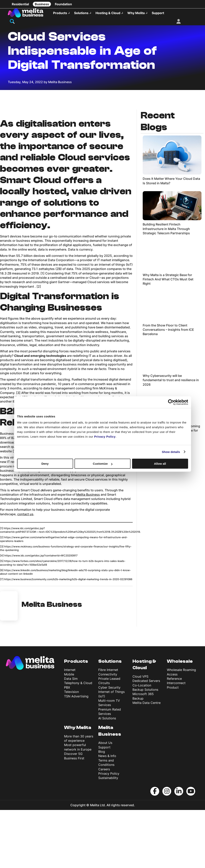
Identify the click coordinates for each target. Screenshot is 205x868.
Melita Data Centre (147, 761)
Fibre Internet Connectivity (108, 730)
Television (71, 750)
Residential (20, 4)
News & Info (107, 814)
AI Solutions (107, 776)
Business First (74, 816)
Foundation (63, 4)
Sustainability (108, 836)
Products (60, 13)
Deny (45, 464)
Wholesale (180, 719)
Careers (104, 827)
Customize (103, 464)
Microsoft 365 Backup (143, 754)
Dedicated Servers (146, 739)
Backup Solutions (145, 748)
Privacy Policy (109, 832)
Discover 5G (73, 812)
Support (158, 13)
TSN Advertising (76, 754)
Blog (102, 810)
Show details (171, 452)
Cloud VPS (140, 734)
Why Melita (136, 13)
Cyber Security (109, 745)
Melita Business (88, 553)
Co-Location (142, 743)
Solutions (81, 13)
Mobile (69, 732)
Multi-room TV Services (109, 761)
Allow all (160, 464)
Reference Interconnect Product (176, 741)
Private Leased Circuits (109, 739)
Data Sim (71, 737)
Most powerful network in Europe (78, 805)
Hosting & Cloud (108, 13)
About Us (105, 801)
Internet (70, 728)
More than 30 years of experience (79, 796)
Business (42, 4)
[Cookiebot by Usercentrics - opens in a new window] (171, 402)
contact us (25, 572)
